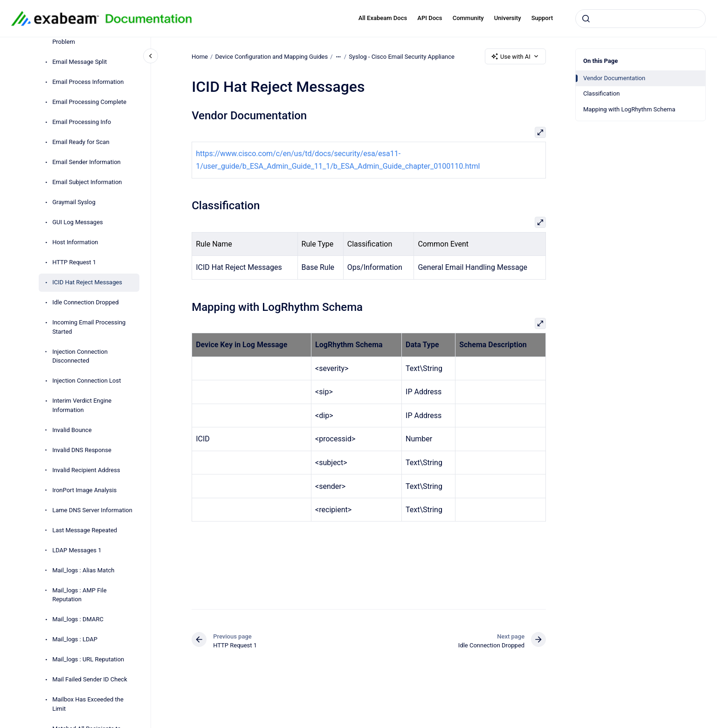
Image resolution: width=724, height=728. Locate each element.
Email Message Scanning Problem (86, 38)
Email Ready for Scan (81, 142)
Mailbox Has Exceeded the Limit (88, 704)
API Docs (430, 18)
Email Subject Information (87, 182)
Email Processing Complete (89, 102)
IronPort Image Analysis (84, 490)
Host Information (75, 242)
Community (468, 18)
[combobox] (641, 19)
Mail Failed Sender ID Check (90, 679)
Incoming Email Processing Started (89, 327)
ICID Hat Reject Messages (87, 282)
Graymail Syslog (74, 202)
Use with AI (515, 56)
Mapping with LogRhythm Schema (629, 109)
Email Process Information (88, 82)
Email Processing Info (82, 122)
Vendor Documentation (614, 78)
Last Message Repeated (85, 530)
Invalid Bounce (72, 430)
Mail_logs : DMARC (78, 619)
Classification (601, 93)
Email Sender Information (86, 162)
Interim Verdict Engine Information (82, 405)
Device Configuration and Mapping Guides (271, 56)
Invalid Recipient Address (86, 470)
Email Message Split (79, 62)
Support (542, 18)
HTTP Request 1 (74, 262)
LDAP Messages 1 (77, 550)
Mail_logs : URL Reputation (88, 659)
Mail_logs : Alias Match (83, 570)
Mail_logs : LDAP (75, 639)
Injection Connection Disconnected (80, 356)
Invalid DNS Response (82, 450)
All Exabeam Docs (383, 18)
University (508, 18)
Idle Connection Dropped (85, 302)
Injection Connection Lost (86, 381)
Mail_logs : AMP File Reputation (79, 595)
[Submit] (586, 19)
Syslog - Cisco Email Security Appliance (402, 56)
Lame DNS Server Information (92, 510)
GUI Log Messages (78, 222)
